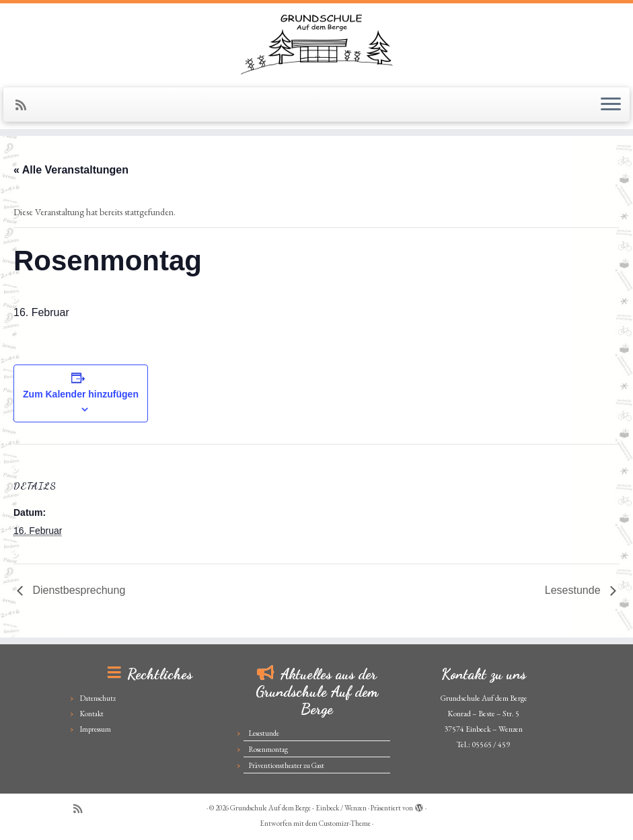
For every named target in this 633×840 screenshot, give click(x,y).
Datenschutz (98, 698)
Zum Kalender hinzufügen (81, 394)
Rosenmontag (268, 749)
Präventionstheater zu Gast (287, 765)
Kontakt (92, 714)
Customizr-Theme (345, 823)
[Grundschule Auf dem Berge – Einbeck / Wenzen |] (316, 44)
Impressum (96, 729)
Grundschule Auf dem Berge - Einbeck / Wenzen (298, 808)
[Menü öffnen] (611, 105)
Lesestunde (574, 590)
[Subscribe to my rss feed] (25, 105)
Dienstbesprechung (77, 590)
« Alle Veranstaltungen (71, 170)
